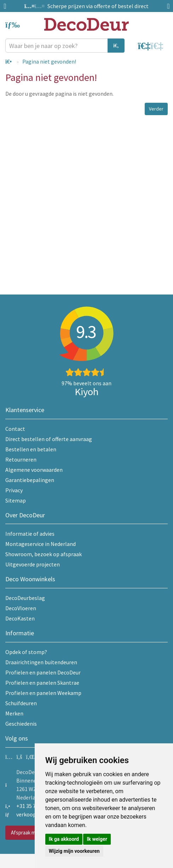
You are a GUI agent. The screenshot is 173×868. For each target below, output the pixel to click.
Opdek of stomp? (26, 652)
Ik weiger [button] (97, 839)
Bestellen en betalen (31, 449)
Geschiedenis (21, 724)
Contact (15, 429)
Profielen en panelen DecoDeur (43, 672)
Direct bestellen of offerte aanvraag (49, 439)
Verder (156, 109)
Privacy (14, 490)
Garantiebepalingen (30, 480)
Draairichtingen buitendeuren (41, 662)
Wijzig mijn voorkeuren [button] (74, 851)
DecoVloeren (21, 608)
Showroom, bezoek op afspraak (44, 554)
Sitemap (16, 500)
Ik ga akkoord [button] (64, 839)
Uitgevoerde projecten (33, 564)
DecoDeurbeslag (25, 598)
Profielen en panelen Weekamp (43, 693)
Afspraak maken (28, 833)
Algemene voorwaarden (34, 470)
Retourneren (21, 459)
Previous (7, 6)
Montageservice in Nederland (41, 544)
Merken (14, 713)
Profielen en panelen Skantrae (42, 683)
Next (166, 6)
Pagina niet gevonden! (49, 61)
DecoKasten (20, 618)
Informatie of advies (30, 534)
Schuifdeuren (21, 703)
